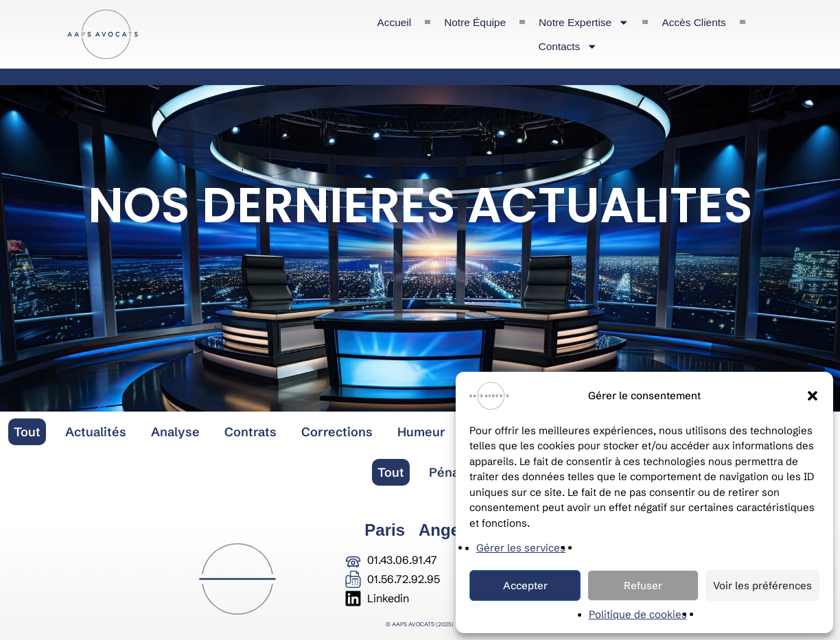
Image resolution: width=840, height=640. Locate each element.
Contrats (250, 432)
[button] (813, 396)
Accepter (525, 585)
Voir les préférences (762, 585)
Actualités (96, 432)
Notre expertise (584, 22)
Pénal (446, 472)
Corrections (337, 432)
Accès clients (693, 22)
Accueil (395, 22)
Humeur (421, 432)
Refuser (643, 585)
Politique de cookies (638, 614)
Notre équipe (475, 22)
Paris (385, 530)
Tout (27, 432)
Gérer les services (521, 548)
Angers (447, 530)
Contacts (568, 46)
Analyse (175, 432)
